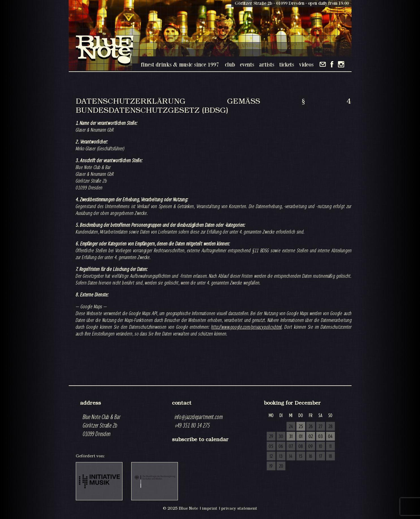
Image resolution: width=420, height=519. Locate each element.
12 (271, 456)
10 (320, 447)
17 (321, 456)
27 (320, 427)
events (247, 64)
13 (281, 456)
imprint (210, 508)
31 (291, 437)
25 (301, 427)
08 (301, 447)
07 (291, 447)
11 (330, 447)
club (230, 64)
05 (271, 447)
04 (330, 437)
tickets (287, 64)
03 (320, 437)
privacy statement (239, 508)
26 (311, 427)
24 (291, 427)
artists (267, 64)
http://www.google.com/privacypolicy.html (246, 327)
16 (311, 456)
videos (306, 64)
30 (281, 437)
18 (330, 456)
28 (330, 427)
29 (271, 437)
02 (311, 437)
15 (301, 456)
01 (301, 437)
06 (281, 447)
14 (291, 456)
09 (311, 447)
